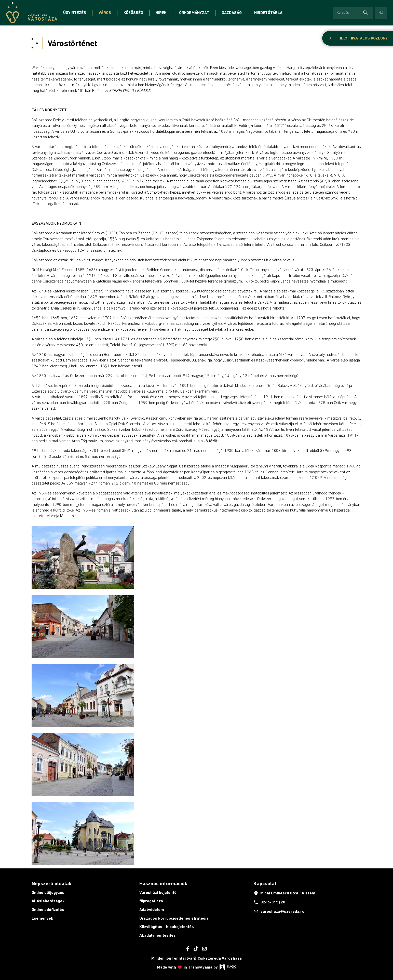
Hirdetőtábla (268, 13)
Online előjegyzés (48, 892)
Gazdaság (232, 13)
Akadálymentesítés (158, 935)
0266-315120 (269, 902)
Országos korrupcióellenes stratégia (174, 918)
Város (105, 13)
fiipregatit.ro (151, 901)
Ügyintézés (75, 13)
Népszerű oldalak (51, 883)
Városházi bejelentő (158, 892)
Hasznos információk (163, 883)
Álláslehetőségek (48, 901)
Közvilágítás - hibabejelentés (167, 927)
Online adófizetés (48, 910)
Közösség (133, 13)
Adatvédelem (152, 910)
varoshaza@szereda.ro (279, 911)
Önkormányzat (194, 13)
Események (42, 918)
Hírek (161, 13)
